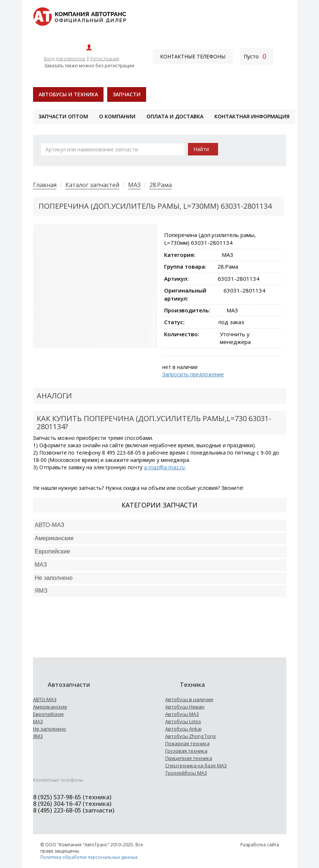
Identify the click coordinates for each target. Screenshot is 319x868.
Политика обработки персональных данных (89, 857)
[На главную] (79, 16)
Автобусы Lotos (183, 721)
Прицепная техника (189, 758)
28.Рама (161, 185)
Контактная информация (252, 116)
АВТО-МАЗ (50, 525)
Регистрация (105, 58)
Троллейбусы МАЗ (186, 773)
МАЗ (134, 185)
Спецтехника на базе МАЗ (196, 765)
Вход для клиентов (65, 58)
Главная (45, 185)
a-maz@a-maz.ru (164, 467)
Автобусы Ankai (183, 729)
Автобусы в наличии (189, 699)
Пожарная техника (187, 743)
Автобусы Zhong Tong (190, 736)
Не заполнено (54, 578)
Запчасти (127, 94)
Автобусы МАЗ (182, 714)
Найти (201, 149)
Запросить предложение (193, 374)
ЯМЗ (38, 736)
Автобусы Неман (185, 707)
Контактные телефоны (193, 56)
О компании (117, 116)
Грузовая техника (186, 751)
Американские (54, 538)
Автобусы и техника (68, 94)
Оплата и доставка (175, 116)
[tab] (160, 525)
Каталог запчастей (92, 185)
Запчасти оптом (63, 116)
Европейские (52, 551)
